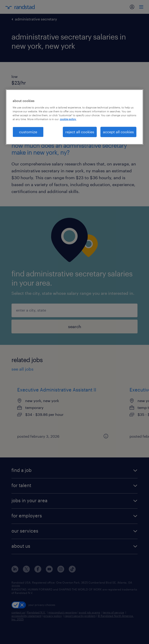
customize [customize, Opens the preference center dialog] (28, 132)
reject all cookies (80, 132)
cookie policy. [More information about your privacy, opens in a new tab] (68, 119)
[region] (74, 117)
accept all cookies (118, 132)
